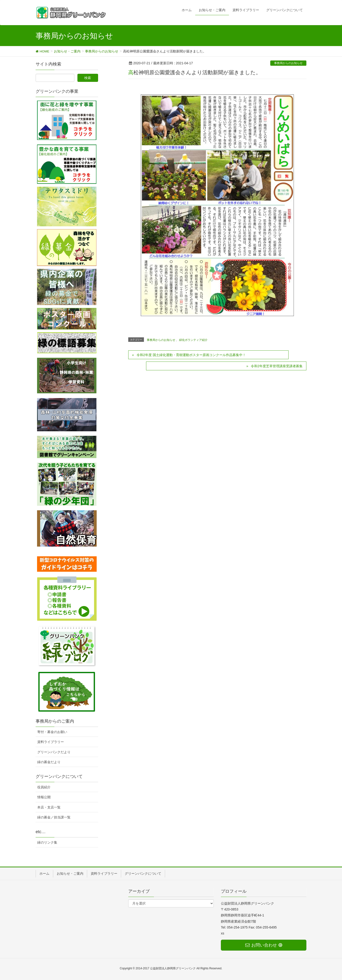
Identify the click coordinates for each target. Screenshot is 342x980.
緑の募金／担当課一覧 (54, 817)
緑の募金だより (49, 762)
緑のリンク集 (47, 842)
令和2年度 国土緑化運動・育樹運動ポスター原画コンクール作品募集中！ (191, 355)
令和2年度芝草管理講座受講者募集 (277, 366)
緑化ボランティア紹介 (193, 340)
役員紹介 (44, 787)
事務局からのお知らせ (288, 63)
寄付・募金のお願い (52, 732)
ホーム (44, 873)
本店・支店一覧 (49, 807)
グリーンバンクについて (143, 873)
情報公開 (44, 797)
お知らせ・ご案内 (70, 873)
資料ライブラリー (51, 742)
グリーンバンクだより (54, 752)
